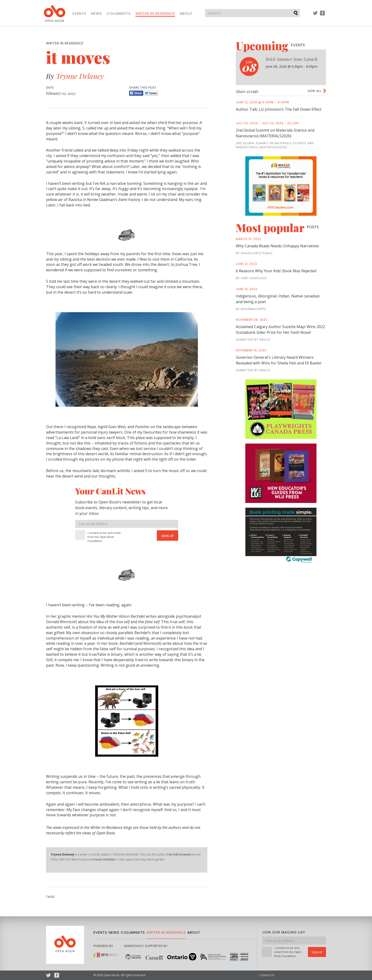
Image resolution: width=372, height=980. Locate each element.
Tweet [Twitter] (151, 93)
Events (79, 14)
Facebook (322, 15)
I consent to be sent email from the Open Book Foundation (104, 537)
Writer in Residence (155, 14)
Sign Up (167, 536)
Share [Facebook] (136, 93)
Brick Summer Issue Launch (292, 59)
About (186, 14)
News (96, 14)
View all (314, 91)
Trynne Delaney (80, 76)
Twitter (315, 15)
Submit (296, 13)
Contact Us (267, 975)
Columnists (119, 14)
